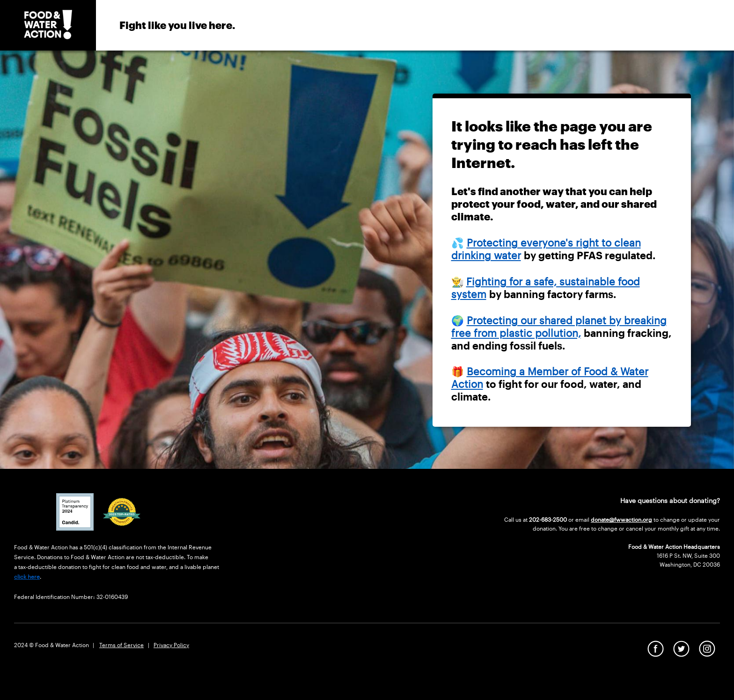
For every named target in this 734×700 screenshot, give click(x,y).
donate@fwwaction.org (621, 519)
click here (27, 576)
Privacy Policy (171, 645)
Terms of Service (121, 645)
